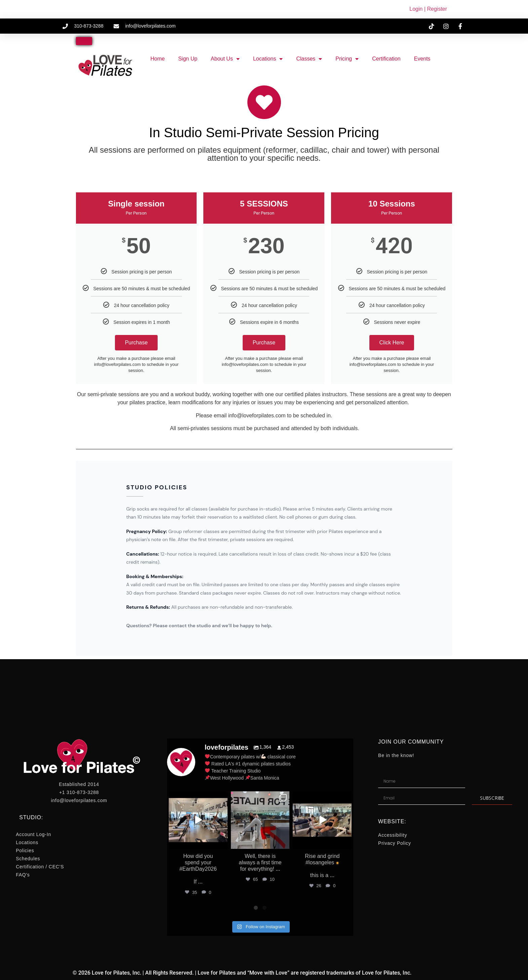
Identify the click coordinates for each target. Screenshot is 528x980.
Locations (268, 59)
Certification (386, 59)
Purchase (136, 343)
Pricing (347, 59)
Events (422, 59)
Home (157, 59)
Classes (309, 59)
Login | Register (428, 9)
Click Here (392, 343)
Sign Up (188, 59)
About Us (225, 59)
